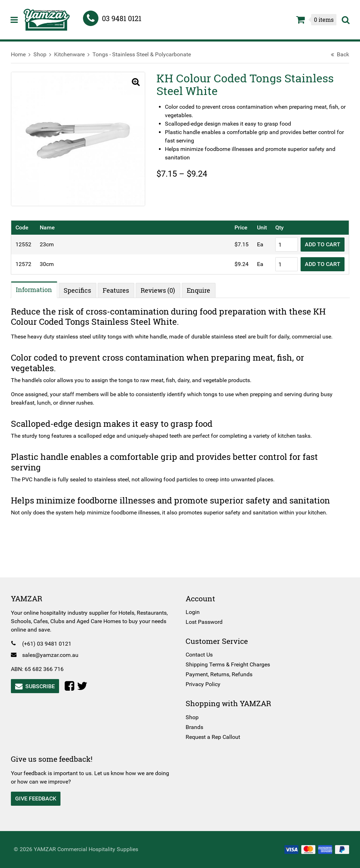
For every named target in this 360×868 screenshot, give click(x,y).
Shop (43, 54)
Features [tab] (119, 288)
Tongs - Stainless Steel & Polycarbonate (145, 54)
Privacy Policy (203, 684)
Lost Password (204, 622)
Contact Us (199, 655)
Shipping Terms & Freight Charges (228, 664)
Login (193, 612)
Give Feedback (39, 799)
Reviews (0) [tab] (161, 288)
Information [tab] (37, 287)
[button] (133, 82)
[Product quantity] (283, 242)
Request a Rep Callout (213, 737)
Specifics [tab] (81, 288)
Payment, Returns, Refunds (219, 674)
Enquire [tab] (202, 288)
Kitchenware (73, 54)
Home (21, 54)
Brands (194, 727)
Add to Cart (319, 242)
